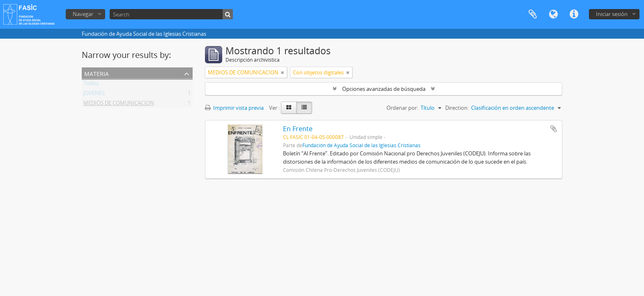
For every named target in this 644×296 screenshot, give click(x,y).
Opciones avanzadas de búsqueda (384, 89)
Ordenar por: (402, 108)
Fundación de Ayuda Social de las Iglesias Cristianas (361, 145)
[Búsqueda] (228, 14)
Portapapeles (533, 14)
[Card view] (289, 108)
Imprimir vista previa (234, 108)
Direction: (457, 108)
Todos (91, 85)
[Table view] (304, 108)
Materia (97, 73)
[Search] (171, 14)
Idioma (553, 14)
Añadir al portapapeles (554, 129)
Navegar (83, 14)
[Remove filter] (283, 72)
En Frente (298, 129)
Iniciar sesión (612, 14)
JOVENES (94, 95)
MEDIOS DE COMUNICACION (119, 104)
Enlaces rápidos (574, 14)
